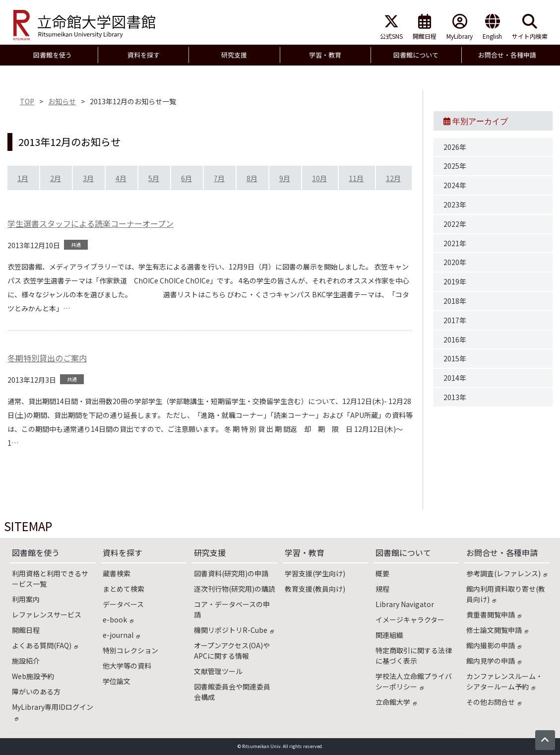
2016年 (455, 340)
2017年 (455, 320)
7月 (219, 178)
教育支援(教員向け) (315, 589)
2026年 (455, 147)
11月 (356, 178)
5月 (154, 178)
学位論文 (117, 681)
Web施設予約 (33, 676)
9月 (285, 178)
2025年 (455, 166)
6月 (187, 178)
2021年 (455, 243)
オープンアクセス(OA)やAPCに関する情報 (232, 651)
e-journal (121, 635)
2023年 (455, 205)
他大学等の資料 (127, 666)
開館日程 (425, 27)
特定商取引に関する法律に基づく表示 (414, 655)
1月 (23, 178)
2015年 (455, 358)
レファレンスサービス (47, 615)
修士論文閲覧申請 (497, 630)
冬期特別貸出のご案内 (47, 358)
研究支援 (210, 552)
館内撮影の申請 (494, 645)
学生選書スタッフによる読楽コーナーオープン (91, 223)
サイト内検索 (530, 27)
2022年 (455, 224)
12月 (393, 178)
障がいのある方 (36, 691)
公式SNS (391, 27)
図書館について (403, 552)
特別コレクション (130, 650)
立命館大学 (396, 702)
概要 (382, 573)
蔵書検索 (117, 573)
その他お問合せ (494, 702)
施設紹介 (26, 661)
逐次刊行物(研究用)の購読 (235, 589)
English (492, 27)
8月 (252, 178)
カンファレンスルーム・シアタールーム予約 (504, 681)
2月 (56, 178)
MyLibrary (460, 27)
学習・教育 (305, 552)
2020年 (455, 262)
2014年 (455, 378)
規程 (382, 589)
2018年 (455, 301)
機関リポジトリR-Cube (234, 630)
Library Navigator (405, 604)
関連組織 (389, 635)
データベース (123, 604)
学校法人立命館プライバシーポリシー (414, 681)
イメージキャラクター (410, 619)
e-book (118, 619)
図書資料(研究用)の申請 (231, 573)
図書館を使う (36, 552)
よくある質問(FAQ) (45, 645)
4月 (121, 178)
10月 (319, 178)
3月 (88, 178)
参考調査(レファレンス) (507, 573)
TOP (27, 101)
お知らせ (62, 101)
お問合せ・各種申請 (502, 552)
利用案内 (26, 599)
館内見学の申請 (494, 661)
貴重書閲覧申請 (494, 615)
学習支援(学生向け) (315, 573)
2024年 (455, 185)
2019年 (455, 281)
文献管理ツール (218, 671)
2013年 (455, 397)
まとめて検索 (124, 589)
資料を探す (123, 552)
